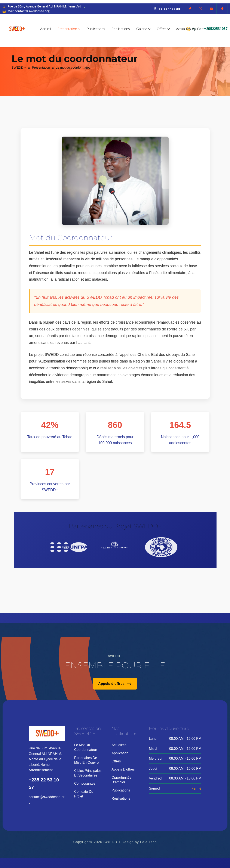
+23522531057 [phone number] (216, 29)
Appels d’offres (123, 769)
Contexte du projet (84, 794)
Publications (96, 29)
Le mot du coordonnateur (86, 747)
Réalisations (121, 29)
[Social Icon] (190, 9)
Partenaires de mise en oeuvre (87, 760)
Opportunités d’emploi (121, 780)
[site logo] (17, 29)
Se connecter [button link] (167, 9)
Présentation (69, 29)
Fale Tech (148, 842)
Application (120, 753)
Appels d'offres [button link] (115, 684)
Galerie (143, 29)
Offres (163, 29)
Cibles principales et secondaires (88, 773)
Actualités (183, 29)
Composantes (85, 783)
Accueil (46, 29)
